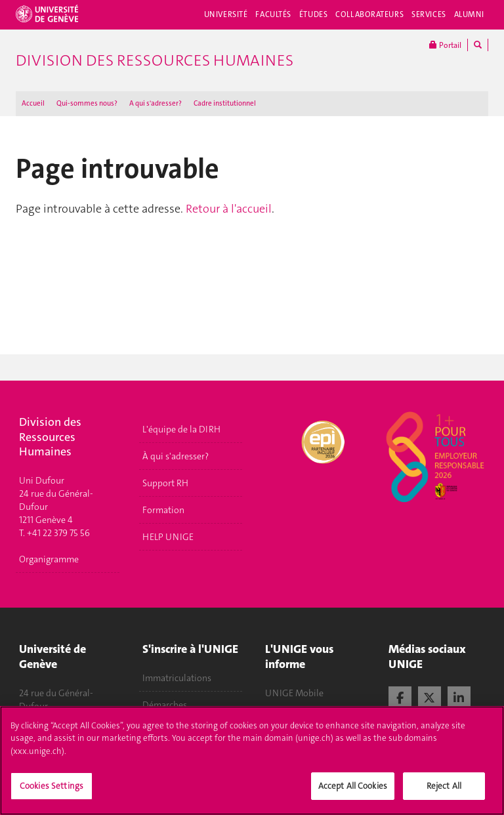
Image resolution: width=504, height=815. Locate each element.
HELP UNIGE (168, 537)
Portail (445, 45)
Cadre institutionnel (225, 103)
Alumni (469, 14)
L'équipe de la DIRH (181, 429)
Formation (163, 510)
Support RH (165, 483)
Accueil (33, 103)
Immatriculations (177, 678)
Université (226, 14)
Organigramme (49, 559)
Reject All (444, 792)
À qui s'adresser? (176, 456)
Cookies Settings (52, 792)
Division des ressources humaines (155, 60)
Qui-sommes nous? (87, 103)
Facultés (273, 14)
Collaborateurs (369, 14)
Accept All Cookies (353, 792)
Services (429, 14)
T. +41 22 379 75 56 (54, 533)
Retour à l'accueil (229, 209)
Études (313, 14)
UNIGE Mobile (294, 693)
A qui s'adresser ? (156, 103)
